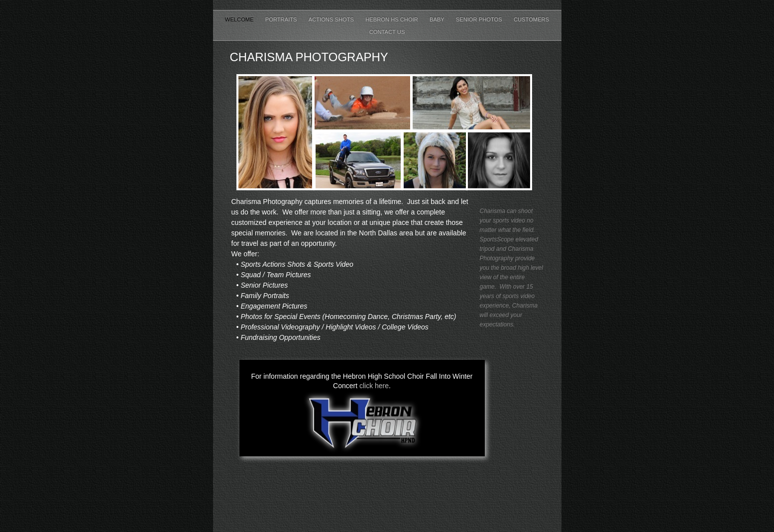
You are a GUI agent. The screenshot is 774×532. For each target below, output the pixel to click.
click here (374, 386)
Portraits (282, 19)
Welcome (240, 19)
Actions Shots (332, 19)
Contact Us (387, 32)
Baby (438, 19)
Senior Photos (480, 19)
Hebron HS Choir (392, 19)
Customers (531, 19)
